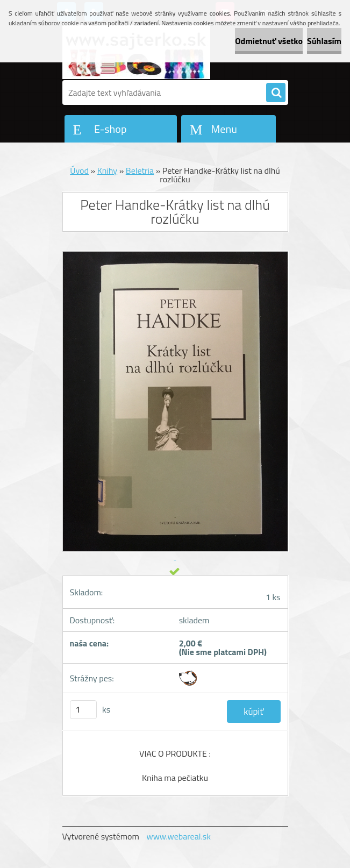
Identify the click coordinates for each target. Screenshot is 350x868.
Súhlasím (324, 41)
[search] (276, 93)
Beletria (140, 170)
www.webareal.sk (178, 836)
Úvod (79, 170)
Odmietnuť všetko (269, 41)
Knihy (107, 170)
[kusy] (83, 710)
